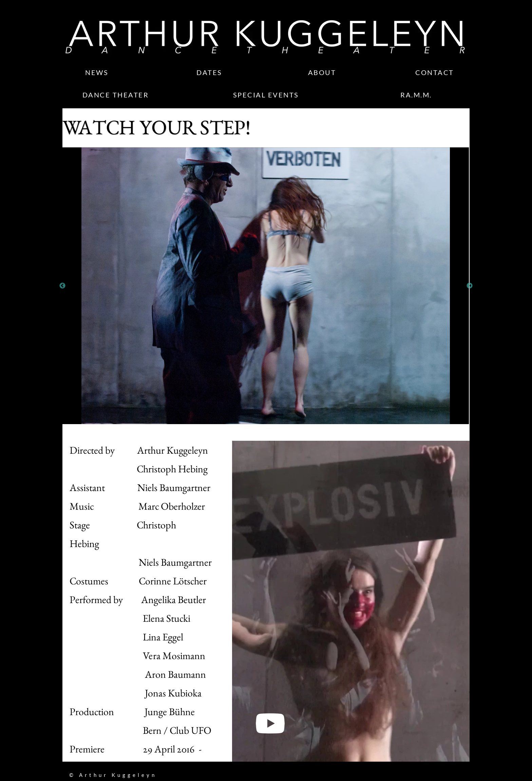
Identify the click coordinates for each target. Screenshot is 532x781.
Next (470, 286)
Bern (116, 730)
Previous (62, 286)
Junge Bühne (171, 712)
